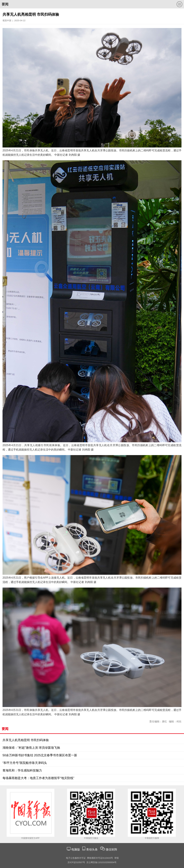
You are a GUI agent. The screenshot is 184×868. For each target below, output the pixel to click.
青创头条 (92, 850)
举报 (116, 858)
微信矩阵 (111, 850)
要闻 (5, 4)
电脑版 (76, 850)
